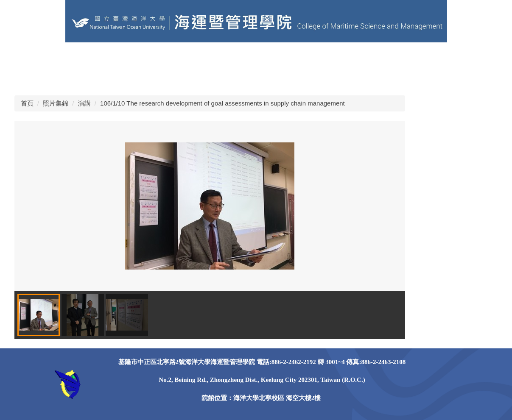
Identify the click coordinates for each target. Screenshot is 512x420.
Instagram (152, 78)
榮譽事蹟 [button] (416, 57)
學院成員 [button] (296, 57)
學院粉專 (154, 57)
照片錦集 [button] (68, 78)
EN (185, 57)
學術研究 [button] (456, 57)
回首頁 (25, 57)
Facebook (109, 78)
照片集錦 (56, 103)
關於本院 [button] (256, 57)
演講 (84, 103)
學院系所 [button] (336, 57)
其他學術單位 (108, 57)
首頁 (27, 103)
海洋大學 (61, 57)
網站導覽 (216, 57)
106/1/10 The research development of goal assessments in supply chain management (222, 103)
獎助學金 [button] (28, 78)
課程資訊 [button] (376, 57)
